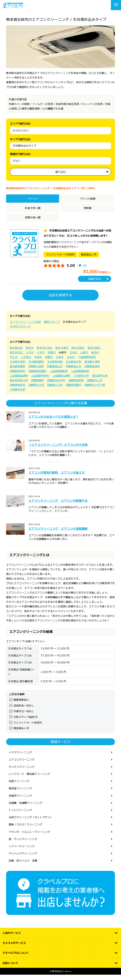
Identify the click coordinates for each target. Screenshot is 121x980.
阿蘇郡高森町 (92, 372)
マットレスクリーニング (23, 859)
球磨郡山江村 (55, 390)
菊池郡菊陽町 (18, 372)
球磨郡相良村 (18, 390)
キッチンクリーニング (22, 772)
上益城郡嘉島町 (80, 376)
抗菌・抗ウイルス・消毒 (23, 866)
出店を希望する (60, 300)
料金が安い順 (33, 208)
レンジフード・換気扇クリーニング (29, 779)
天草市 (60, 362)
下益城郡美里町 (87, 362)
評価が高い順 (33, 217)
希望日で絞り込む (20, 154)
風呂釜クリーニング (20, 794)
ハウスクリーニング (20, 757)
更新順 (88, 208)
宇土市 (14, 362)
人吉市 (41, 358)
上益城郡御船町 (59, 376)
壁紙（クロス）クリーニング (25, 830)
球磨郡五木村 (36, 390)
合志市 (71, 362)
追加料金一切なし (24, 711)
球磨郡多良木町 (56, 386)
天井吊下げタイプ (20, 332)
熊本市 (30, 353)
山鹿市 (84, 358)
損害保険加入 (21, 705)
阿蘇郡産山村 (55, 372)
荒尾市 (52, 358)
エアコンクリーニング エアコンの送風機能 (58, 534)
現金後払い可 (21, 733)
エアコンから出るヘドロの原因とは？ (54, 422)
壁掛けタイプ (52, 327)
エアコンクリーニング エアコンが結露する (58, 506)
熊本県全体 (16, 353)
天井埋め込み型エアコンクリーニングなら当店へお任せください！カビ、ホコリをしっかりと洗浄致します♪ (78, 236)
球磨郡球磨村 (74, 390)
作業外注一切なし (24, 717)
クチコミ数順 (88, 199)
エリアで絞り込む (20, 123)
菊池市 (95, 358)
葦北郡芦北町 (100, 381)
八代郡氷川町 (81, 381)
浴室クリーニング (19, 786)
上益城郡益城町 (19, 381)
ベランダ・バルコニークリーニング (29, 837)
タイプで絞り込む (20, 139)
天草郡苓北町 (18, 395)
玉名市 (73, 358)
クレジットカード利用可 (28, 728)
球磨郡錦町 (38, 386)
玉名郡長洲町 (55, 367)
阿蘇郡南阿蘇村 (38, 376)
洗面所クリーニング (20, 801)
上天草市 (26, 362)
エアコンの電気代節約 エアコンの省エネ (57, 478)
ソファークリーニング (22, 852)
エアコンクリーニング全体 (25, 327)
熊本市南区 (94, 353)
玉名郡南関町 (36, 367)
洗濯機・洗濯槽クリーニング (25, 808)
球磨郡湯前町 (76, 386)
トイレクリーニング (20, 815)
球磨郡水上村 (95, 386)
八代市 (30, 358)
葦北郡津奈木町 (19, 386)
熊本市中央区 (45, 353)
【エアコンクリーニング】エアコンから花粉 (58, 450)
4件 (85, 271)
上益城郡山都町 (61, 381)
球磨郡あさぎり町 (95, 390)
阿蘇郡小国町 (36, 372)
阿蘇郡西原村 (18, 376)
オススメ (33, 199)
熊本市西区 (78, 353)
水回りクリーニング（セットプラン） (31, 823)
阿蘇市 (49, 362)
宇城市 (38, 362)
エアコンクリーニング (22, 765)
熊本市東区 (62, 353)
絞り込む (61, 172)
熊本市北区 (16, 358)
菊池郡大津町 (92, 367)
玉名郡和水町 (74, 367)
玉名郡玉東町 (18, 367)
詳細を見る (95, 284)
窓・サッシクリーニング (23, 844)
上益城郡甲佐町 (40, 381)
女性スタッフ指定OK (26, 722)
